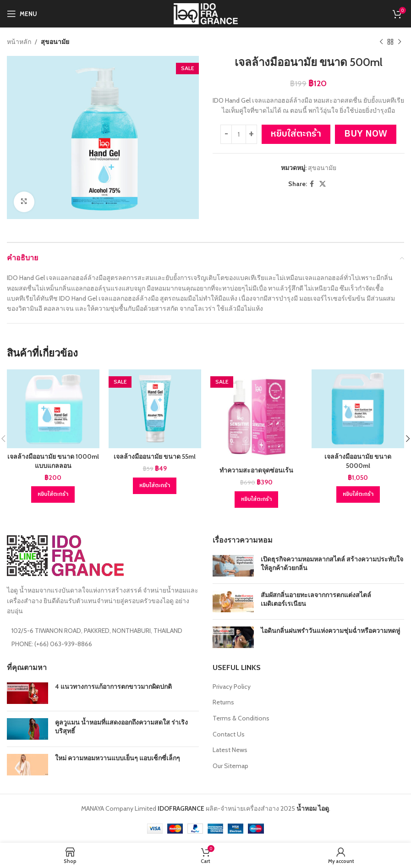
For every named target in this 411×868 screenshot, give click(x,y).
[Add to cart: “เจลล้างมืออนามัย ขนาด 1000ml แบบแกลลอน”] (53, 494)
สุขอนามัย (55, 42)
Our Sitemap (230, 766)
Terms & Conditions (241, 718)
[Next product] (400, 42)
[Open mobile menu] (22, 14)
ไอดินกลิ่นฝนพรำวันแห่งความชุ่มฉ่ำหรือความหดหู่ (330, 631)
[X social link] (323, 184)
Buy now (366, 135)
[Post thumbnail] (233, 566)
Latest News (230, 750)
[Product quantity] (239, 135)
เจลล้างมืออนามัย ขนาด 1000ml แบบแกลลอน (53, 461)
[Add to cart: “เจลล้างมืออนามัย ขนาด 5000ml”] (358, 494)
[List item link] (103, 644)
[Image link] (65, 555)
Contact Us (229, 734)
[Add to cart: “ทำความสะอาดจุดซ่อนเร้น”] (256, 500)
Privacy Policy (232, 687)
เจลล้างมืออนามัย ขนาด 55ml (155, 456)
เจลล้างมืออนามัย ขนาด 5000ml (358, 461)
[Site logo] (206, 13)
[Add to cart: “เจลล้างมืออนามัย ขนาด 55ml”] (155, 486)
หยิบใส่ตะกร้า (296, 135)
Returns (223, 702)
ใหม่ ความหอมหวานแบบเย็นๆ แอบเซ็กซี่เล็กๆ (118, 758)
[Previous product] (381, 42)
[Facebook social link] (312, 184)
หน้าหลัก (19, 42)
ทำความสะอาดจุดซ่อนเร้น (256, 470)
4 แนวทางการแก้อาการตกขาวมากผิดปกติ (113, 687)
